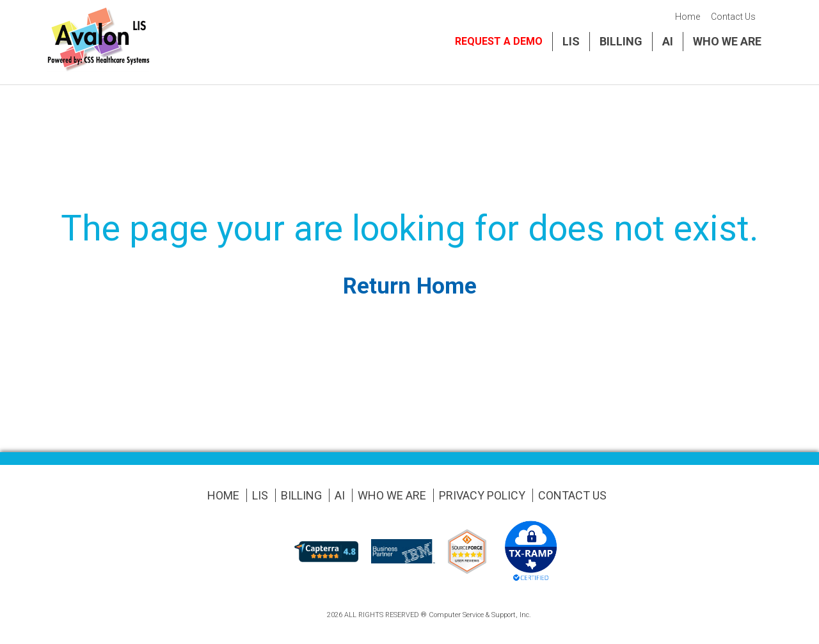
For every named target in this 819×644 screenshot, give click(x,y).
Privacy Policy (482, 495)
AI (668, 41)
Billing (621, 41)
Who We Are (727, 41)
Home (688, 17)
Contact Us (733, 17)
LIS (571, 41)
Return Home (410, 286)
